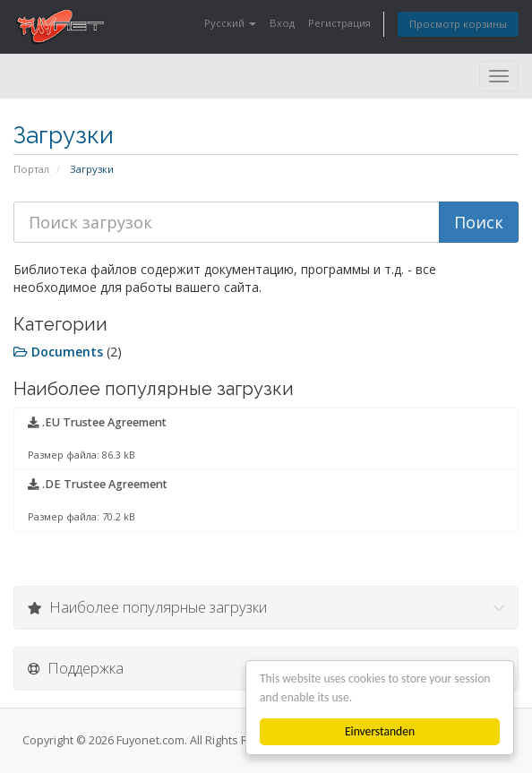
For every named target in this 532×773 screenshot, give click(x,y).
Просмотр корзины (458, 24)
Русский (230, 23)
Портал (31, 169)
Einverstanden (380, 731)
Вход (282, 23)
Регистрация (339, 23)
